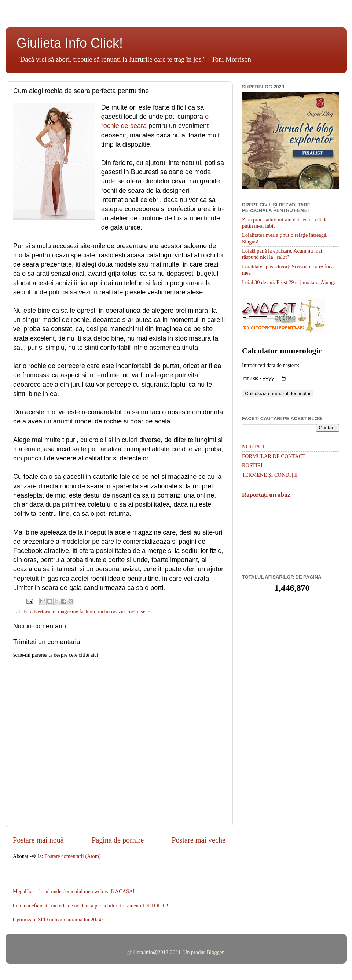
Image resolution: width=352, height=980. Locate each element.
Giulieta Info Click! (70, 43)
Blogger (215, 952)
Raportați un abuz (266, 495)
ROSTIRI (252, 466)
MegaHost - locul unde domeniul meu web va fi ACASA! (74, 891)
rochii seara (140, 612)
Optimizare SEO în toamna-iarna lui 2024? (58, 920)
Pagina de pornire (118, 840)
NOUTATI (253, 447)
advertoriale (43, 612)
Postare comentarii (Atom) (72, 856)
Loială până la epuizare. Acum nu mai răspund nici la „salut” (282, 254)
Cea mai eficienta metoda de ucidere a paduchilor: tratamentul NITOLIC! (91, 906)
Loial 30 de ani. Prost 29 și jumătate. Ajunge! (290, 282)
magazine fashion (76, 612)
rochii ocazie (111, 612)
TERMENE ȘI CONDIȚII (270, 476)
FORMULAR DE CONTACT (274, 457)
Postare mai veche (199, 840)
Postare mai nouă (38, 840)
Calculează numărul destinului (278, 394)
